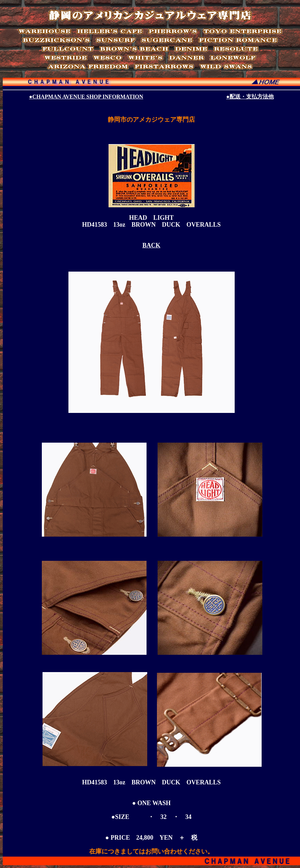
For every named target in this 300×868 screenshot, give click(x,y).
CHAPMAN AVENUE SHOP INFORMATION (86, 97)
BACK (151, 245)
